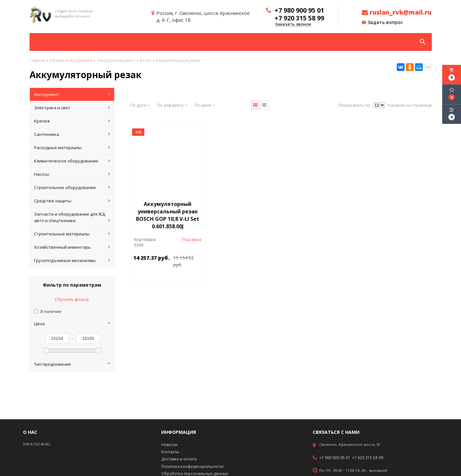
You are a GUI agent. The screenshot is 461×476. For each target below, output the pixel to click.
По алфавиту (172, 105)
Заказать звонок (293, 24)
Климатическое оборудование (72, 161)
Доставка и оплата (179, 459)
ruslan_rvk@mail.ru (397, 12)
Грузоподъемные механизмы (72, 260)
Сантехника (72, 134)
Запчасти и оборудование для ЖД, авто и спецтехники (72, 217)
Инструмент (72, 94)
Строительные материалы (72, 234)
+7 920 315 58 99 (368, 458)
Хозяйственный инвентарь (72, 247)
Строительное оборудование (72, 187)
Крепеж (72, 121)
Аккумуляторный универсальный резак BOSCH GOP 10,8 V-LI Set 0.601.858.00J (168, 215)
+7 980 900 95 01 (335, 458)
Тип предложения (72, 364)
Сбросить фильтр (72, 299)
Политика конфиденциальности (192, 466)
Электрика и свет (72, 108)
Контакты (170, 452)
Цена (72, 324)
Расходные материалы (72, 148)
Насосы (72, 174)
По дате (140, 105)
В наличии (51, 311)
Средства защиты (72, 201)
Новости (169, 445)
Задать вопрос (382, 22)
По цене (205, 105)
